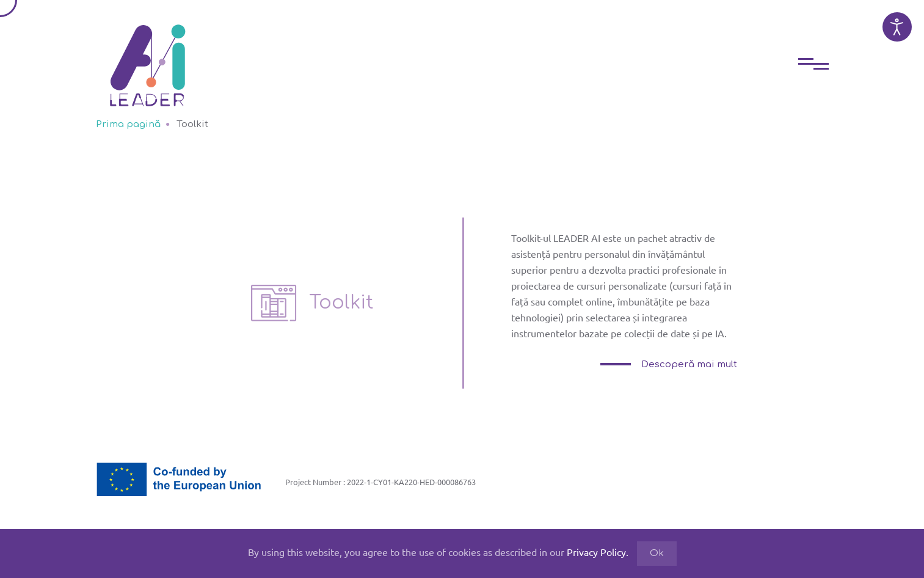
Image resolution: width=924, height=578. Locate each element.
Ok (657, 553)
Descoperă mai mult (688, 364)
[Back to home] (148, 56)
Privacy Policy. (598, 552)
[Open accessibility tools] (897, 27)
